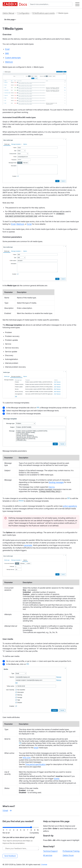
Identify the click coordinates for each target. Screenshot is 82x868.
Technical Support (50, 851)
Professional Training (71, 851)
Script (29, 224)
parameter (28, 545)
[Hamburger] (77, 4)
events (57, 779)
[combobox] (51, 4)
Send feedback (10, 856)
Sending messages (56, 482)
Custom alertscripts (13, 58)
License (44, 864)
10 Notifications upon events (43, 13)
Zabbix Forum (68, 855)
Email (7, 49)
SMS (7, 53)
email (36, 748)
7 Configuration (23, 13)
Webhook (9, 62)
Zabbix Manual (8, 13)
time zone (27, 758)
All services (48, 855)
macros (52, 487)
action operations (70, 506)
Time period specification (35, 764)
